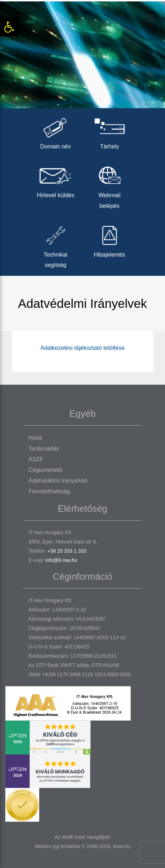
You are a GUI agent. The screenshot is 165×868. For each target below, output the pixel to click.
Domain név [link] (56, 131)
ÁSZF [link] (36, 459)
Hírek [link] (35, 438)
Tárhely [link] (110, 131)
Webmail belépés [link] (110, 185)
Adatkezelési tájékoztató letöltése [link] (82, 348)
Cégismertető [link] (45, 470)
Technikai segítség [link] (56, 245)
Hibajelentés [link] (110, 240)
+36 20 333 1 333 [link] (67, 551)
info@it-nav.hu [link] (61, 560)
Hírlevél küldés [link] (56, 180)
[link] (9, 27)
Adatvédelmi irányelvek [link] (58, 481)
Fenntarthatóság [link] (49, 491)
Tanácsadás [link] (44, 449)
